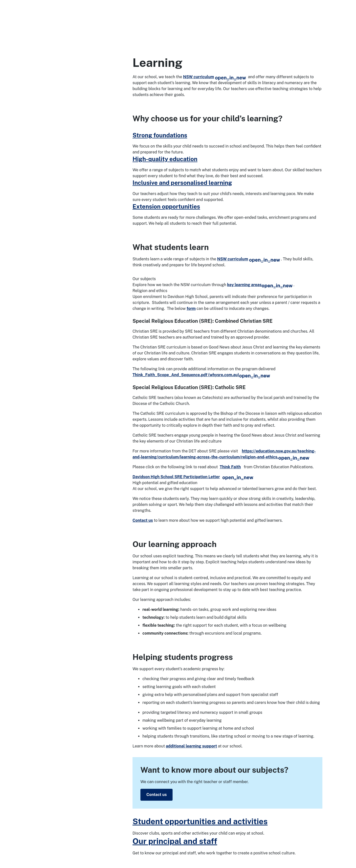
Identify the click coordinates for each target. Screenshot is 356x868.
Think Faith (230, 467)
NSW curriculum (215, 77)
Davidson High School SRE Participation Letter (193, 477)
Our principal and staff (175, 841)
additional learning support (191, 746)
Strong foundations (160, 135)
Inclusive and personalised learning (182, 183)
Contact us (143, 520)
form (191, 309)
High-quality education (165, 159)
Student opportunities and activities (200, 821)
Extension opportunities (166, 206)
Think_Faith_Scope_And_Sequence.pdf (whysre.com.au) (201, 375)
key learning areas (260, 285)
